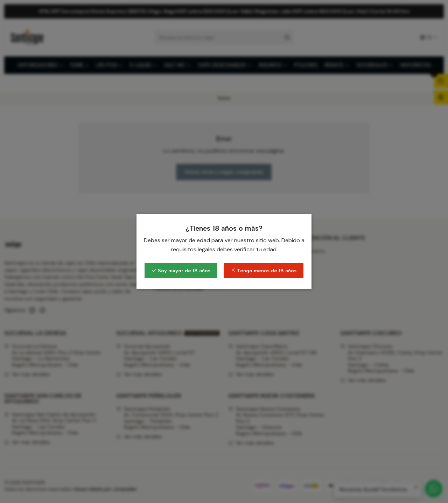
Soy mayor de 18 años (181, 271)
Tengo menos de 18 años (264, 271)
